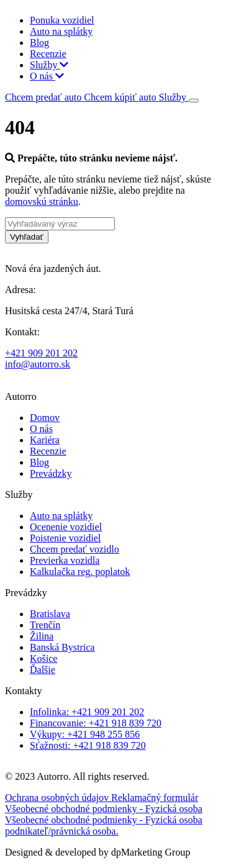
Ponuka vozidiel (62, 20)
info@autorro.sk (38, 364)
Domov (45, 418)
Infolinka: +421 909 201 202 (87, 712)
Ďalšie (43, 670)
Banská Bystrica (62, 647)
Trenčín (45, 625)
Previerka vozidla (65, 560)
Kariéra (45, 440)
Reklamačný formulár (155, 798)
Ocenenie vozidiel (66, 527)
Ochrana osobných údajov (58, 798)
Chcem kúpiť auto (121, 97)
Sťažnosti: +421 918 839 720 (88, 745)
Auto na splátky (61, 31)
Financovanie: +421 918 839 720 (96, 723)
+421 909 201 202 (41, 353)
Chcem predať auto (44, 97)
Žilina (42, 636)
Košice (43, 658)
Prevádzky (51, 473)
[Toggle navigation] (194, 101)
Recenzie (48, 54)
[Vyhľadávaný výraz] (60, 224)
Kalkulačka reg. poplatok (80, 572)
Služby (49, 65)
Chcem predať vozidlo (75, 549)
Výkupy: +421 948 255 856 (85, 734)
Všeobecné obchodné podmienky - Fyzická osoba (104, 809)
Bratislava (50, 614)
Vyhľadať (27, 237)
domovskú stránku (42, 201)
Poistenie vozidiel (65, 538)
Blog (39, 43)
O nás (47, 76)
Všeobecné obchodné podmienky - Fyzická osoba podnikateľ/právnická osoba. (104, 825)
